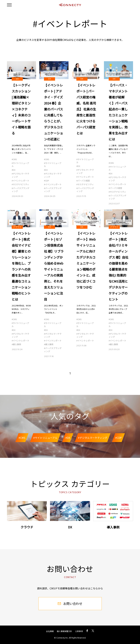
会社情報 (50, 631)
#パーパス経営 (83, 181)
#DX (14, 170)
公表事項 (79, 631)
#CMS (14, 159)
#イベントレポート (20, 181)
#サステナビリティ (20, 184)
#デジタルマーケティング (20, 175)
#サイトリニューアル (20, 165)
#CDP (47, 181)
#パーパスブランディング (20, 190)
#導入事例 (16, 344)
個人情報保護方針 (64, 631)
